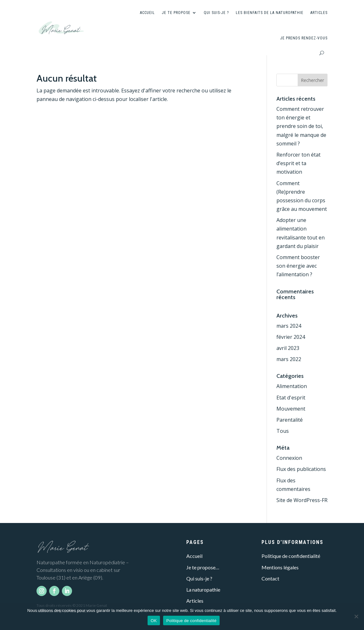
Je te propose (176, 13)
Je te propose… (203, 567)
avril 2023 (288, 348)
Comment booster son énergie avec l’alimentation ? (298, 266)
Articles (319, 13)
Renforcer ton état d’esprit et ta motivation (298, 163)
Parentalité (290, 420)
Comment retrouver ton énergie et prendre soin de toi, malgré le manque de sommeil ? (301, 126)
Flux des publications (301, 469)
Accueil (147, 13)
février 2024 (291, 337)
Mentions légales (280, 567)
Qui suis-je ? (216, 13)
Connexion (289, 458)
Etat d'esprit (291, 398)
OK (154, 621)
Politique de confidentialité (291, 556)
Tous (283, 431)
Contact (270, 578)
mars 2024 (289, 326)
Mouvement (291, 409)
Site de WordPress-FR (302, 500)
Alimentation (292, 386)
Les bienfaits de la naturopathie (270, 13)
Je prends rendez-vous (304, 38)
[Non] (356, 616)
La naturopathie (203, 590)
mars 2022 (289, 359)
